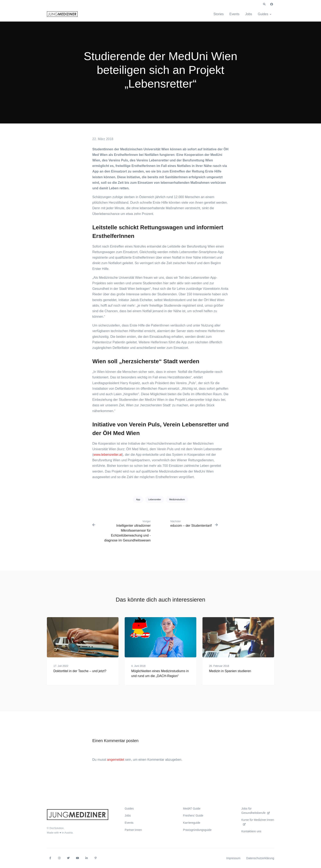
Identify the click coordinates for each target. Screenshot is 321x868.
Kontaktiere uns (251, 831)
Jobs (249, 14)
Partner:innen (133, 830)
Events (235, 14)
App (138, 499)
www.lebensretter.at (108, 455)
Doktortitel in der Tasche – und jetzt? (80, 671)
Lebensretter (155, 499)
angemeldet (116, 760)
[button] (264, 4)
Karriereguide (192, 823)
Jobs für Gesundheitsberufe (256, 811)
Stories (219, 14)
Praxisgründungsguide (197, 830)
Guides (263, 14)
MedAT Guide (192, 809)
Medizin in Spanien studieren (230, 671)
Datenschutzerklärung (260, 858)
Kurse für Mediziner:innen (258, 822)
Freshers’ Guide (193, 815)
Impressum (233, 858)
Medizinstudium (177, 499)
